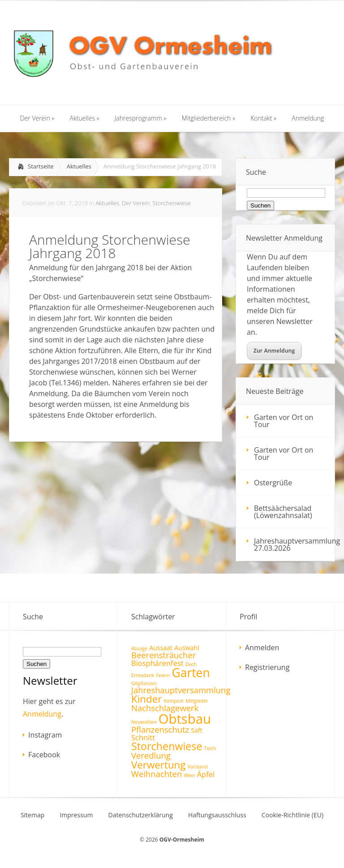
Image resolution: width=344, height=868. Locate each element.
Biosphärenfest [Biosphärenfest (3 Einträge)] (157, 663)
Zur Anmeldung (274, 351)
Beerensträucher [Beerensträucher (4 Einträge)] (163, 655)
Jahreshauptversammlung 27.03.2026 (294, 544)
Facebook (44, 755)
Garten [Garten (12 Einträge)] (191, 673)
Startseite (41, 166)
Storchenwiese (171, 203)
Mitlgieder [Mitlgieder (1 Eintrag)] (197, 701)
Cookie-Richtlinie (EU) (292, 815)
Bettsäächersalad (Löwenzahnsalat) (283, 512)
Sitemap (32, 815)
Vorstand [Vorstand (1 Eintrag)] (198, 767)
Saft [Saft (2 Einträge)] (196, 730)
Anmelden (262, 648)
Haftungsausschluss (217, 815)
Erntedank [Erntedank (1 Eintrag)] (143, 675)
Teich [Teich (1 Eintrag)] (210, 748)
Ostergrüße (273, 483)
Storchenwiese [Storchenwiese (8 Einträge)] (167, 746)
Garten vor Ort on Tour (284, 421)
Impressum (76, 815)
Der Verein (136, 203)
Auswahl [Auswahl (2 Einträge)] (187, 648)
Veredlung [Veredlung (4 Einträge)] (151, 755)
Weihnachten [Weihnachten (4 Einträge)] (157, 774)
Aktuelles (79, 166)
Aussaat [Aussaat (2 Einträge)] (161, 648)
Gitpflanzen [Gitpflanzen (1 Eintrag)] (144, 683)
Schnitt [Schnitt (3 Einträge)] (143, 737)
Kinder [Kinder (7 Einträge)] (146, 699)
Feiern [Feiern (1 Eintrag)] (163, 675)
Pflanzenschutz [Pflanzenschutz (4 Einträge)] (160, 729)
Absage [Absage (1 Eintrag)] (139, 648)
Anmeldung (42, 714)
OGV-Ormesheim (182, 840)
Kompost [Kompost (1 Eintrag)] (174, 701)
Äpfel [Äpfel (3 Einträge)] (206, 774)
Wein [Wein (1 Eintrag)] (189, 775)
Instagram (45, 735)
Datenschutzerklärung (141, 815)
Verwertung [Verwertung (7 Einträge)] (158, 765)
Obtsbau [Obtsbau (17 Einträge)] (185, 719)
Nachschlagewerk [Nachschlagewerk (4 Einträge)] (165, 708)
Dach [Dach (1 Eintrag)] (191, 664)
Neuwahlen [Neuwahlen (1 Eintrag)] (144, 722)
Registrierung (267, 667)
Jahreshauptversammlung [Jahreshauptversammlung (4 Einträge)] (181, 690)
